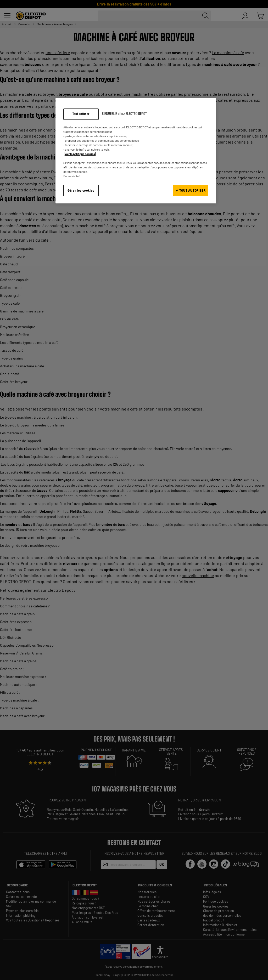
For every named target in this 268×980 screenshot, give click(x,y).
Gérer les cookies (81, 190)
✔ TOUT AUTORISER (191, 190)
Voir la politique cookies (80, 154)
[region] (136, 151)
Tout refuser (81, 114)
